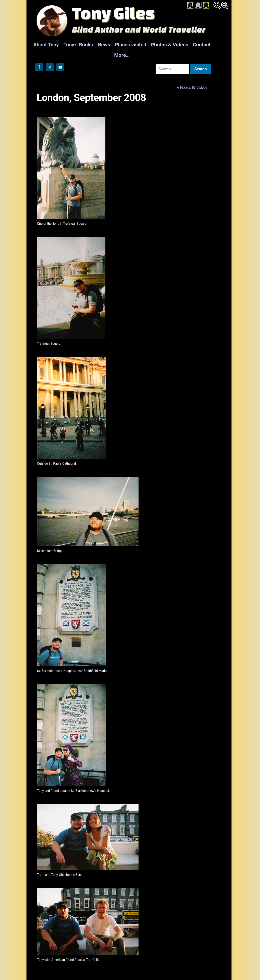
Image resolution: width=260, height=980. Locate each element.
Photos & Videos (170, 45)
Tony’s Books (78, 45)
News (104, 45)
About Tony (46, 45)
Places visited (131, 45)
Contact (202, 45)
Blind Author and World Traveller (139, 29)
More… (122, 55)
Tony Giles (113, 13)
